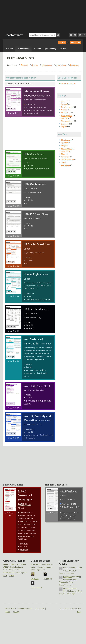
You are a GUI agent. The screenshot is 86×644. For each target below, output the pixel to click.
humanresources (43, 169)
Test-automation (68, 160)
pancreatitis (28, 373)
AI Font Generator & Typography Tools (70, 579)
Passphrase (66, 151)
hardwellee (24, 544)
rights (42, 299)
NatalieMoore (31, 104)
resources (29, 113)
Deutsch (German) (69, 519)
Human (35, 65)
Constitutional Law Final (73, 591)
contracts (47, 401)
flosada (66, 588)
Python (64, 104)
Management (47, 65)
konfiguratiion (71, 516)
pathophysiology (39, 370)
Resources (74, 65)
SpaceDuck (48, 578)
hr (24, 113)
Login (62, 42)
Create (37, 49)
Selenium (65, 113)
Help (63, 49)
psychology (30, 299)
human (30, 169)
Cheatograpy (66, 140)
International (61, 65)
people (36, 113)
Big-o (63, 154)
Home (9, 49)
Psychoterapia (67, 148)
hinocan (29, 395)
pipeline (63, 516)
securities (27, 404)
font (27, 550)
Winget (64, 146)
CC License (39, 609)
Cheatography (9, 564)
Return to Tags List (68, 84)
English (64, 127)
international (47, 110)
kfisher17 (29, 364)
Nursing (64, 110)
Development (66, 107)
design (22, 550)
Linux (63, 101)
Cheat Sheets (23, 49)
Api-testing (65, 165)
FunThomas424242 (69, 504)
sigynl (28, 163)
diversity (49, 435)
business (29, 110)
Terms (8, 611)
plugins (65, 513)
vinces (66, 568)
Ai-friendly (65, 157)
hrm (35, 169)
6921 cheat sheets (12, 567)
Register (75, 42)
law (36, 299)
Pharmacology (67, 121)
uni (34, 435)
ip (26, 401)
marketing (32, 401)
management (38, 110)
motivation (42, 435)
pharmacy (29, 370)
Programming (66, 115)
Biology (64, 118)
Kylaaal (28, 322)
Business (25, 65)
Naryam (29, 257)
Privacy (16, 611)
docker (76, 513)
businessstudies (29, 438)
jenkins (70, 513)
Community (51, 49)
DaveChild (35, 578)
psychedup (30, 293)
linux (5, 575)
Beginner (65, 124)
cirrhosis (39, 373)
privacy (41, 401)
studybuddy (30, 429)
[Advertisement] (43, 15)
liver (34, 373)
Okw (63, 163)
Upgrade (65, 143)
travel (12, 575)
